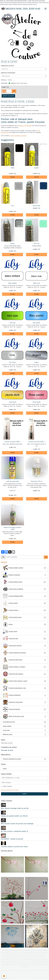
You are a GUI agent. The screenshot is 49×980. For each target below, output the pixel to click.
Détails (12, 177)
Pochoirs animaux (25, 610)
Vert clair (37, 243)
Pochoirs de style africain (25, 660)
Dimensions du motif (7, 66)
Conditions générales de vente (24, 975)
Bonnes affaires (25, 726)
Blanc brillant (12, 283)
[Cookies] (4, 976)
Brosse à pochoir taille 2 (12, 442)
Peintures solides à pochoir (25, 568)
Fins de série (25, 730)
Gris (13, 206)
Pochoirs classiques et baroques (25, 653)
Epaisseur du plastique (8, 73)
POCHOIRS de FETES (25, 722)
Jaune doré (13, 402)
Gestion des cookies (24, 978)
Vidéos (5, 769)
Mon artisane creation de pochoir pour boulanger (17, 824)
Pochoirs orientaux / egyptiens (25, 667)
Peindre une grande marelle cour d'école (14, 816)
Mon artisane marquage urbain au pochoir (15, 808)
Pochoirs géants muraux (25, 617)
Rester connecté (8, 786)
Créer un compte (5, 790)
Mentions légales (25, 973)
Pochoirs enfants (25, 603)
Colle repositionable (12, 481)
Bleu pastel (37, 323)
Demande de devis (7, 750)
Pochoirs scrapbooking (25, 695)
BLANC (37, 168)
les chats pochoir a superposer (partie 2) (14, 831)
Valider (24, 794)
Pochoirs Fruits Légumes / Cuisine (25, 681)
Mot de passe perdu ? (14, 790)
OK (46, 557)
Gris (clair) (12, 362)
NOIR (13, 168)
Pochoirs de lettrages (25, 709)
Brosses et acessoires (25, 575)
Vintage (25, 624)
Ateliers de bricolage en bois (25, 716)
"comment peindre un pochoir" (18, 136)
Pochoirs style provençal (25, 646)
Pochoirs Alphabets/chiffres (25, 596)
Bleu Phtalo (37, 206)
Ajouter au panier (8, 96)
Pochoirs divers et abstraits (25, 589)
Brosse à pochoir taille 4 (37, 442)
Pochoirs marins (25, 632)
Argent (12, 243)
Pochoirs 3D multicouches (25, 702)
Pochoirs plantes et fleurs (25, 582)
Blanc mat (37, 283)
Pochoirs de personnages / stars (25, 688)
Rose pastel (37, 402)
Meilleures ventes (25, 734)
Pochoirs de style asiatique (25, 674)
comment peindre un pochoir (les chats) (14, 847)
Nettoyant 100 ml (37, 481)
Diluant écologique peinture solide (12, 528)
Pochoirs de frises (25, 639)
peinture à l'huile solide (25, 126)
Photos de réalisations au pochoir (25, 759)
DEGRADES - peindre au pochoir (12, 839)
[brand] (21, 9)
